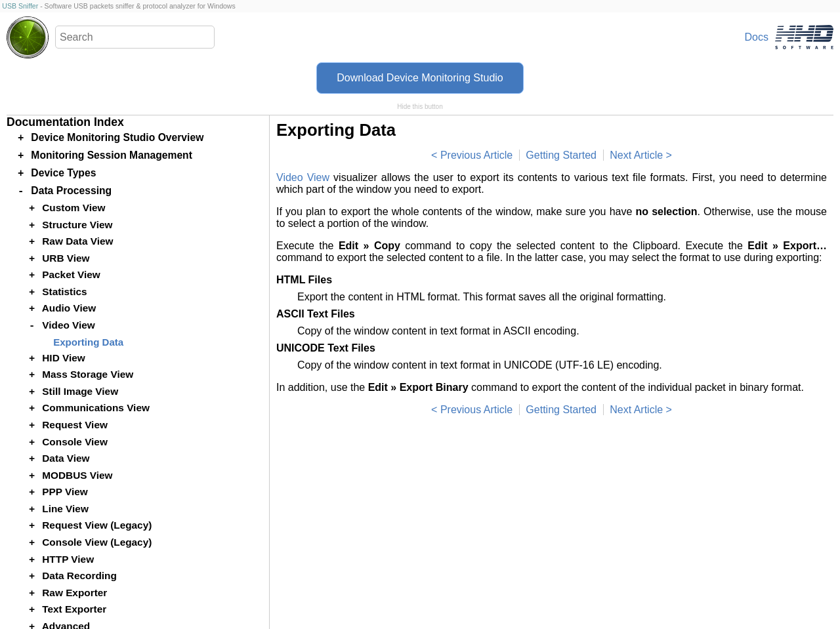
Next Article (636, 155)
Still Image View (80, 391)
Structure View (77, 225)
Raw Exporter (74, 593)
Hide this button (420, 107)
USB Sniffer (20, 6)
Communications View (96, 408)
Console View (75, 442)
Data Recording (79, 576)
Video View (303, 177)
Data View (66, 458)
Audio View (69, 308)
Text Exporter (74, 609)
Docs (757, 37)
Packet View (71, 274)
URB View (66, 258)
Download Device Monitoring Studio (420, 78)
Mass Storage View (88, 374)
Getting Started (561, 155)
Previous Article (476, 155)
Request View (75, 425)
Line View (65, 509)
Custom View (73, 208)
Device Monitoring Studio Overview (117, 137)
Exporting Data (88, 342)
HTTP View (68, 559)
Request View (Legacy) (97, 525)
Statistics (64, 292)
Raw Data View (77, 241)
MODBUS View (77, 475)
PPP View (65, 492)
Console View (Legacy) (97, 542)
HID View (63, 358)
